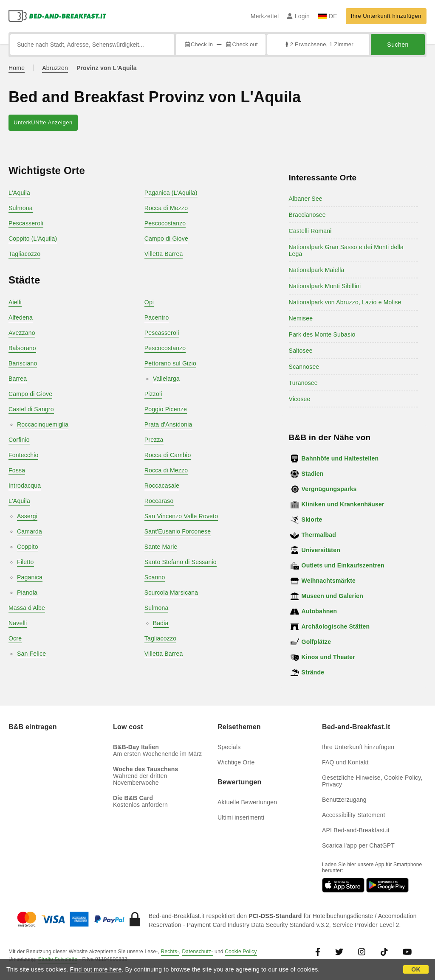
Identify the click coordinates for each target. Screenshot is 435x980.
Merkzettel (265, 16)
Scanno (155, 577)
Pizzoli (153, 394)
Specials (229, 747)
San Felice (31, 654)
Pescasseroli (26, 223)
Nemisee (301, 318)
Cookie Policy (241, 952)
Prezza (154, 440)
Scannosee (304, 367)
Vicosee (300, 399)
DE (328, 16)
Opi (149, 302)
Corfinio (19, 440)
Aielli (15, 302)
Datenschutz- (197, 952)
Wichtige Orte (236, 762)
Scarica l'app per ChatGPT (358, 845)
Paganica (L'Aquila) (171, 193)
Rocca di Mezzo (166, 208)
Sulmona (21, 208)
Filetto (25, 562)
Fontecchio (23, 455)
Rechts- (170, 952)
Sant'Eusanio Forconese (178, 531)
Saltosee (301, 351)
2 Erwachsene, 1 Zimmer (318, 44)
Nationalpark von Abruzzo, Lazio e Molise (345, 302)
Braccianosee (307, 215)
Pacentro (157, 317)
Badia (161, 623)
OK (416, 969)
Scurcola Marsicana (171, 592)
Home (17, 68)
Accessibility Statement (354, 815)
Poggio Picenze (166, 409)
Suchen (398, 45)
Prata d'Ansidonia (168, 424)
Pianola (27, 592)
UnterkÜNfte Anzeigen (43, 122)
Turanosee (303, 383)
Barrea (18, 379)
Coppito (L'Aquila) (33, 239)
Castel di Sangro (31, 409)
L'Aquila (19, 193)
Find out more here (96, 969)
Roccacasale (162, 486)
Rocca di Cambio (168, 455)
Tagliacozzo (24, 254)
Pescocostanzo (165, 223)
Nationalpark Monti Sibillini (325, 286)
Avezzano (22, 333)
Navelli (18, 623)
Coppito (28, 547)
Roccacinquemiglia (43, 424)
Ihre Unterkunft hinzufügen (386, 16)
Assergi (27, 516)
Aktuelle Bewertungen (247, 802)
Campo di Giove (166, 239)
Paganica (30, 577)
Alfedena (21, 317)
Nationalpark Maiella (317, 270)
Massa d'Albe (27, 608)
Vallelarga (166, 379)
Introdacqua (25, 486)
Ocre (15, 638)
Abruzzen (55, 68)
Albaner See (306, 199)
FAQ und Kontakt (345, 762)
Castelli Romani (310, 231)
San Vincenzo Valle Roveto (181, 516)
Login (298, 16)
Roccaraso (159, 501)
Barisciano (23, 363)
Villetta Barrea (164, 254)
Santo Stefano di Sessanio (181, 562)
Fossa (17, 470)
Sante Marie (161, 547)
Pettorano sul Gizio (170, 363)
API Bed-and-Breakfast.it (356, 830)
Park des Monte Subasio (322, 334)
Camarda (30, 531)
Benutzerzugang (344, 800)
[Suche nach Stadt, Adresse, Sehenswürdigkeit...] (92, 45)
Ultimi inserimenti (241, 817)
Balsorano (22, 348)
